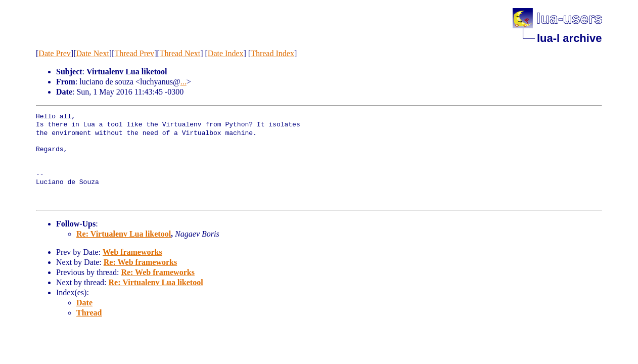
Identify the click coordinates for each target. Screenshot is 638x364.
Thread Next (180, 53)
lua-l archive (569, 38)
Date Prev (55, 53)
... (184, 82)
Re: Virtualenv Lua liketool (124, 234)
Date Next (93, 53)
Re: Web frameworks (140, 262)
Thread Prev (134, 53)
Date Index (226, 53)
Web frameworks (132, 252)
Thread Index (272, 53)
